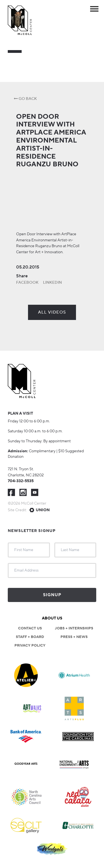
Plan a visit (20, 414)
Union (43, 510)
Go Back (25, 99)
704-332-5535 (21, 481)
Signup (52, 595)
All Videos (52, 312)
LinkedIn (52, 283)
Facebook (27, 283)
